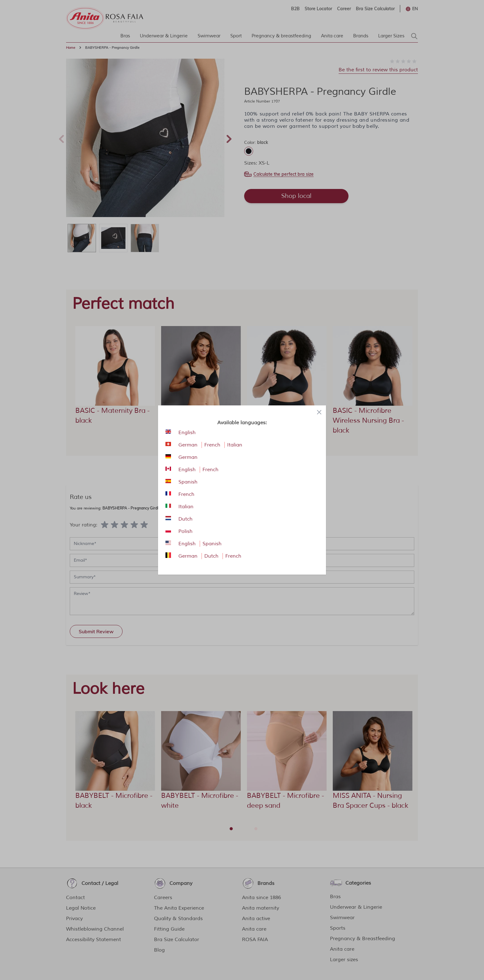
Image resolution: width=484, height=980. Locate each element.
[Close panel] (319, 412)
